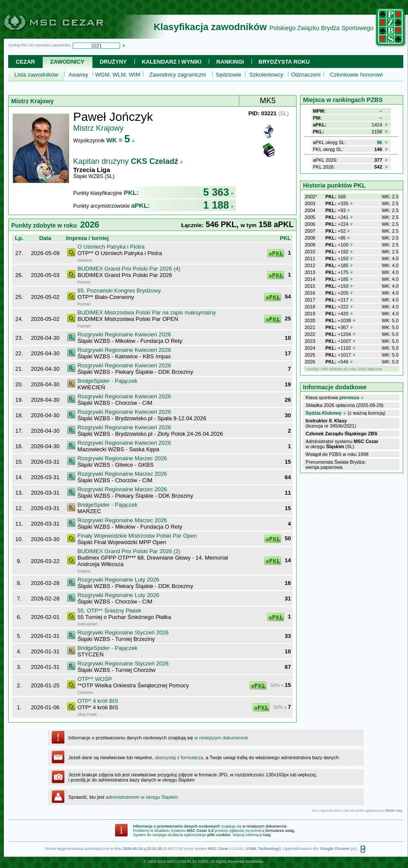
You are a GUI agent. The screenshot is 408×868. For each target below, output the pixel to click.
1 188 (219, 205)
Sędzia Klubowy (324, 413)
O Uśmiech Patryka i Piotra (111, 247)
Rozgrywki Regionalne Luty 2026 (118, 580)
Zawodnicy (67, 62)
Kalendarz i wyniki (172, 62)
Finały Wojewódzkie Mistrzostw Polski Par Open (137, 536)
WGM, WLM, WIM (118, 75)
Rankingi (230, 62)
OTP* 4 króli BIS (98, 701)
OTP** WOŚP (95, 679)
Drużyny (113, 62)
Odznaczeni (306, 75)
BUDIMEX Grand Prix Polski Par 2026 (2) (129, 551)
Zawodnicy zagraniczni (178, 75)
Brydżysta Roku (284, 62)
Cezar (25, 62)
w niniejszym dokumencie (221, 738)
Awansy (78, 75)
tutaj (267, 835)
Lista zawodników (36, 75)
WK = (121, 140)
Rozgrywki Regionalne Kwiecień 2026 (124, 334)
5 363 (219, 192)
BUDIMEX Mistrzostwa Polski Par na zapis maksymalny (147, 312)
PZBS (203, 862)
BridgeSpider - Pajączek (107, 381)
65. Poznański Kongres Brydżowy (119, 291)
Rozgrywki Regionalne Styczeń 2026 (123, 633)
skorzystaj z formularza (179, 757)
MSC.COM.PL (179, 862)
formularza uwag (280, 831)
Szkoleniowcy (267, 75)
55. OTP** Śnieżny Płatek (109, 611)
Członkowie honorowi (357, 75)
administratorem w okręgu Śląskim (142, 797)
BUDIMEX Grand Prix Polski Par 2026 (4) (129, 269)
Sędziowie (228, 75)
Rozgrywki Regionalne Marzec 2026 (122, 458)
